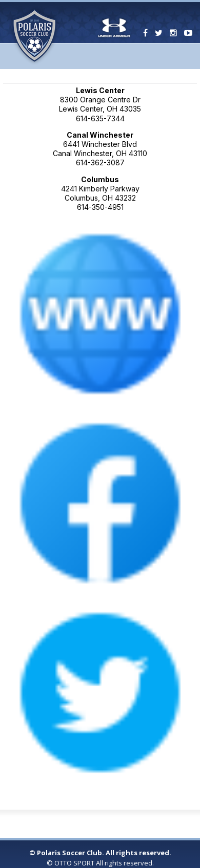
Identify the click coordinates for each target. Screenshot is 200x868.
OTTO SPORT (74, 863)
